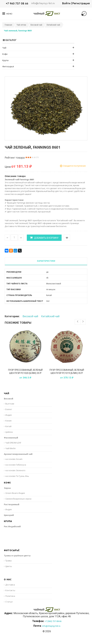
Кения (8, 421)
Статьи (9, 602)
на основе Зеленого (15, 470)
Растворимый (12, 504)
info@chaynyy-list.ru (43, 3)
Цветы (9, 566)
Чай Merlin (11, 448)
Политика (10, 596)
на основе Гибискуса (16, 465)
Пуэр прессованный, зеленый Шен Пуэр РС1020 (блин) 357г (25, 372)
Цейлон (9, 432)
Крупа (5, 60)
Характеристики (46, 261)
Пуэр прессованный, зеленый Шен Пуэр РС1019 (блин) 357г (67, 372)
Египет (9, 409)
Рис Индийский (12, 526)
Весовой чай (30, 316)
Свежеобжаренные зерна (18, 499)
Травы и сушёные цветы (17, 556)
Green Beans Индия (15, 493)
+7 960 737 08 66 (17, 3)
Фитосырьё (8, 66)
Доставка (10, 585)
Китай (8, 426)
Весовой (9, 399)
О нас (8, 580)
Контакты (10, 590)
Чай (4, 48)
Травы (9, 561)
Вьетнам (10, 404)
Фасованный (11, 438)
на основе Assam (14, 459)
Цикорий (9, 515)
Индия (8, 415)
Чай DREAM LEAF (13, 443)
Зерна (7, 488)
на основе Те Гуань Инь (17, 476)
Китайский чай (50, 316)
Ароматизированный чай (18, 454)
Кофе (5, 54)
